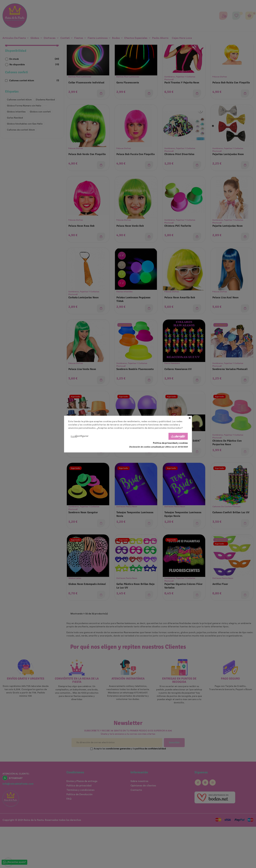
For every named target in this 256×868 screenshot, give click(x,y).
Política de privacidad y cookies (170, 443)
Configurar (80, 436)
